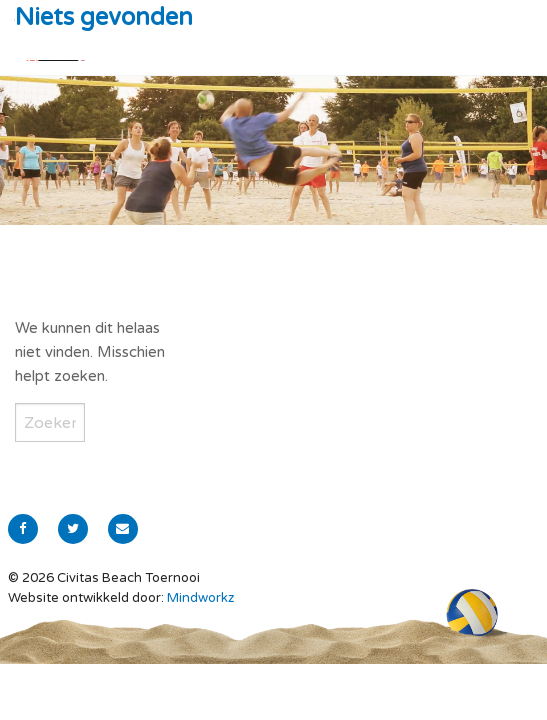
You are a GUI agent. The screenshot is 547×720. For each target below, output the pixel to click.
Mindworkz (200, 598)
